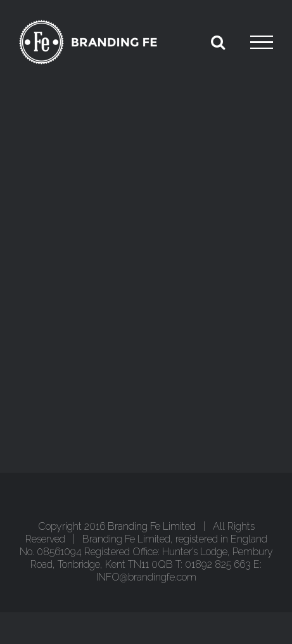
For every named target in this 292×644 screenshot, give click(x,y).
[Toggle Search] (218, 42)
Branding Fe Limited (152, 526)
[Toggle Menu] (262, 43)
